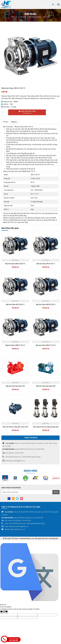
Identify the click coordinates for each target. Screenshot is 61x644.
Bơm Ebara (47, 17)
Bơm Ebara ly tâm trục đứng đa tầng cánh (46, 427)
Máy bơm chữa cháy (35, 17)
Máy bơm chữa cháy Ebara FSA (15, 386)
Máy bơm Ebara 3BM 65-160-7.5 (15, 345)
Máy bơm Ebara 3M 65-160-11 (46, 264)
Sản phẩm (23, 17)
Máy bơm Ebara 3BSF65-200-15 (46, 304)
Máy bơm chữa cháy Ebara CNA (46, 386)
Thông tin (6, 122)
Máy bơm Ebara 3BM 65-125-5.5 (46, 345)
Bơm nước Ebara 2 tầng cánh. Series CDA (15, 427)
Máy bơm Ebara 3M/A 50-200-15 (15, 264)
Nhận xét (14, 122)
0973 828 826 (14, 641)
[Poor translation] (5, 612)
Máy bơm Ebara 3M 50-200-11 (15, 304)
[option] (15, 478)
